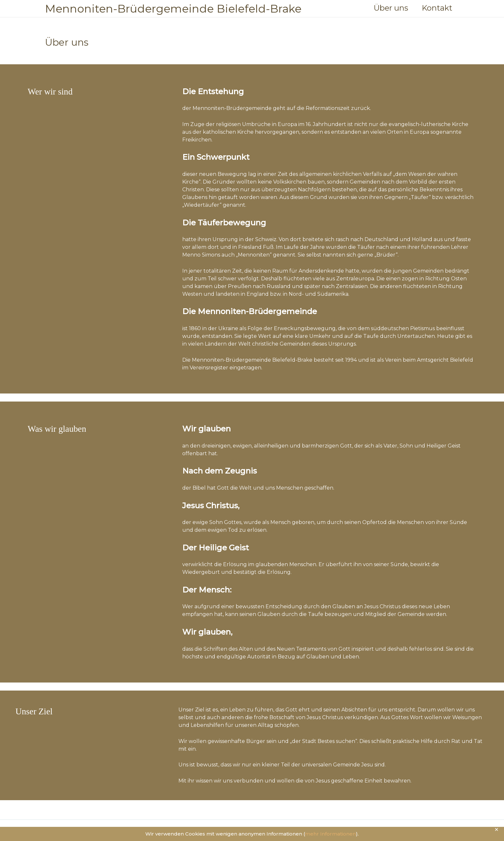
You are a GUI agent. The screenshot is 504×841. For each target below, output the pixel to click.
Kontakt (436, 8)
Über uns (388, 8)
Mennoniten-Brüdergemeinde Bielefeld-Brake (173, 9)
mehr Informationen (330, 834)
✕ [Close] (497, 830)
